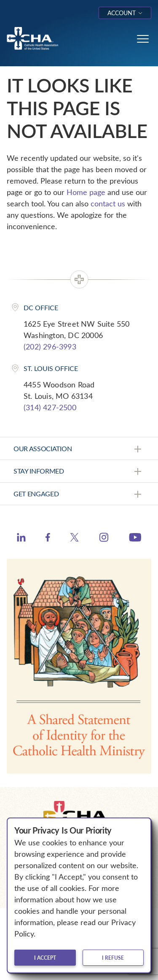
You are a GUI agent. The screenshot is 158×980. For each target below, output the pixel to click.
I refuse (113, 958)
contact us (108, 203)
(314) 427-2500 (50, 407)
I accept (45, 958)
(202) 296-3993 (50, 347)
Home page (86, 192)
